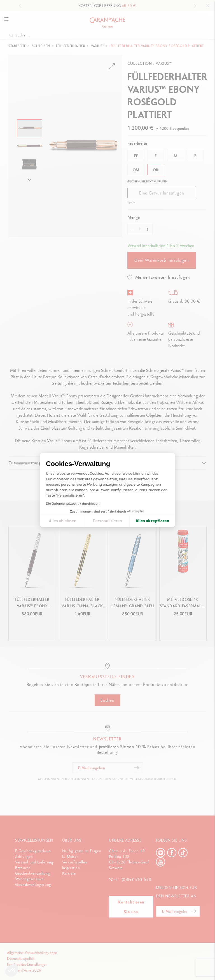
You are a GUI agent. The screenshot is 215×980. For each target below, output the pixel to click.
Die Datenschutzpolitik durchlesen (73, 504)
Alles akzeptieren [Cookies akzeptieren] (152, 521)
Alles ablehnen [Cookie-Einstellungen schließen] (63, 521)
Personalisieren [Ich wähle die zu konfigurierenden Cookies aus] (108, 521)
